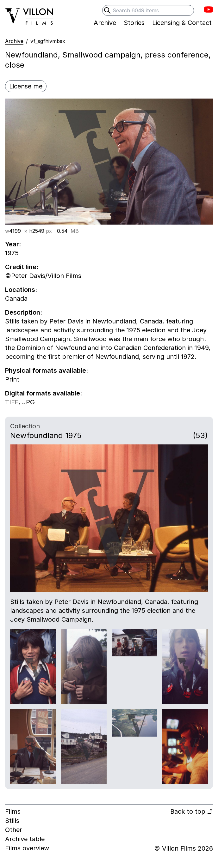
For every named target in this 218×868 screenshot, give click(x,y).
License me (26, 86)
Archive (14, 41)
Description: (24, 312)
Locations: (21, 290)
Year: (13, 244)
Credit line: (22, 267)
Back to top (192, 811)
